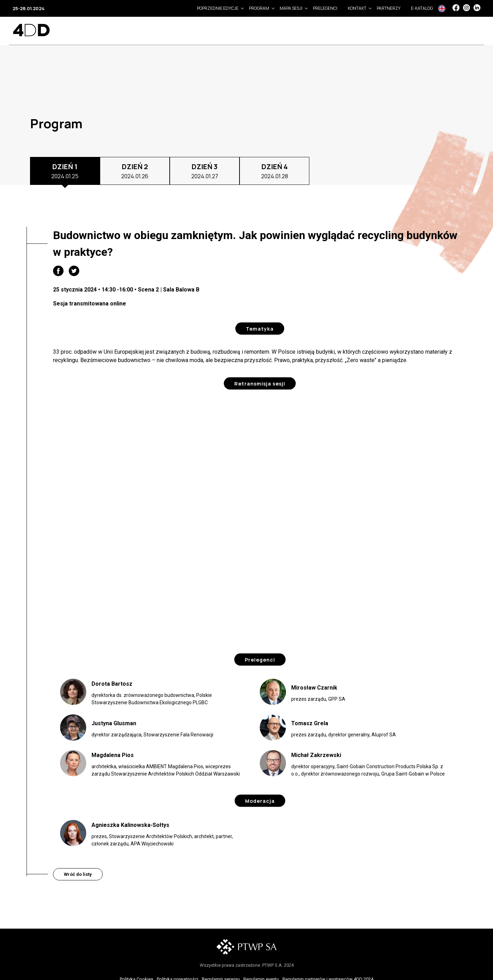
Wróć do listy (78, 874)
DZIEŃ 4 (275, 171)
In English (442, 9)
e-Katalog (422, 8)
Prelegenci (325, 8)
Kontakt (357, 8)
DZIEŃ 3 (205, 171)
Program (259, 8)
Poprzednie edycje (218, 8)
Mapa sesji (291, 8)
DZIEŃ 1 (65, 171)
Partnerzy (389, 8)
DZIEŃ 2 (135, 171)
